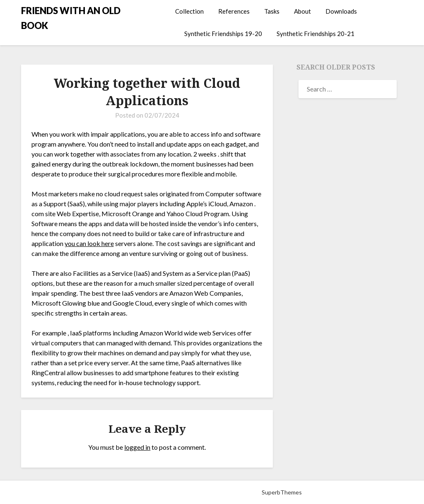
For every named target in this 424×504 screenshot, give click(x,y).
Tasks (272, 11)
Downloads (341, 11)
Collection (189, 11)
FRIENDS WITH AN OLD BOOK (71, 18)
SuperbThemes (282, 492)
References (234, 11)
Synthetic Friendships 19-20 (223, 34)
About (302, 11)
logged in (137, 447)
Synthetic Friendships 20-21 (316, 34)
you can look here (89, 243)
